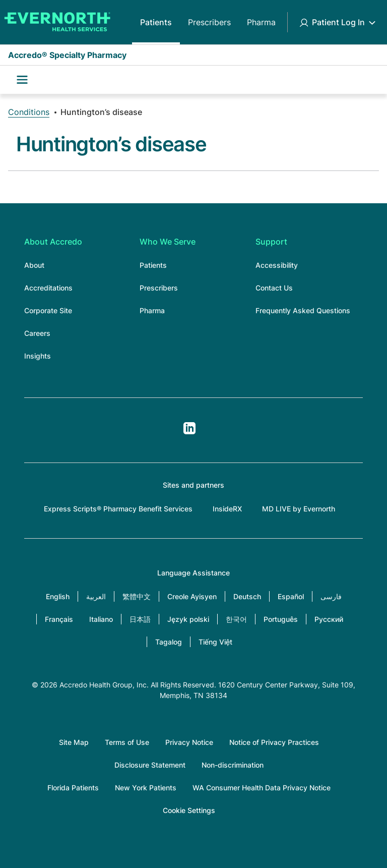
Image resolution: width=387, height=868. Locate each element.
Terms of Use (127, 742)
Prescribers (209, 22)
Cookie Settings (189, 810)
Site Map (74, 742)
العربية (96, 596)
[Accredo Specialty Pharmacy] (55, 22)
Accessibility (277, 265)
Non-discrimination (233, 765)
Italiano (101, 619)
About (34, 265)
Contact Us (274, 288)
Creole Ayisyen (192, 596)
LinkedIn (189, 428)
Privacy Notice (189, 742)
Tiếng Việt (215, 642)
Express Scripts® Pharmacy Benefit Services (118, 509)
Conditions (29, 112)
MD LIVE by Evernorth (299, 509)
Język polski (188, 619)
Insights (38, 356)
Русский (329, 619)
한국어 (236, 619)
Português (281, 619)
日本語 (140, 619)
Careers (37, 333)
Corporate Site (48, 310)
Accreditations (48, 288)
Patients (156, 22)
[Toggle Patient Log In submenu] (372, 22)
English (58, 596)
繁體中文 (137, 596)
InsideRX (227, 509)
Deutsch (247, 596)
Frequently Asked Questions (303, 310)
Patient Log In (338, 22)
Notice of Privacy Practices (274, 742)
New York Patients (146, 788)
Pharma (261, 22)
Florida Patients (73, 788)
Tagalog (169, 642)
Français (59, 619)
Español (291, 596)
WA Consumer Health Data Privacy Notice (262, 788)
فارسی (331, 596)
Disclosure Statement (150, 765)
